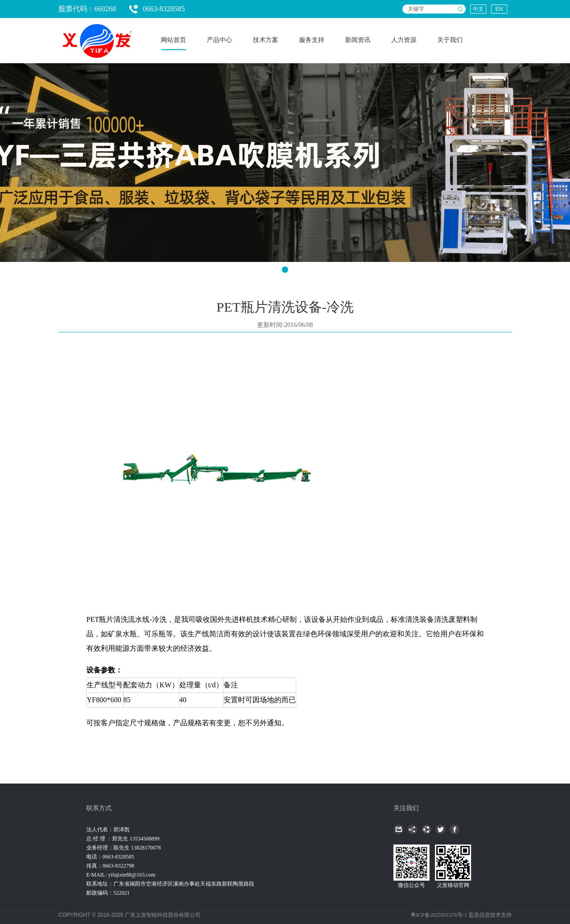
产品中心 (220, 40)
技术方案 (266, 40)
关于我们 (450, 40)
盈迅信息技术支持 (490, 915)
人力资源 (404, 40)
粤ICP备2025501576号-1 (439, 915)
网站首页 (173, 40)
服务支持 (312, 40)
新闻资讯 (358, 40)
